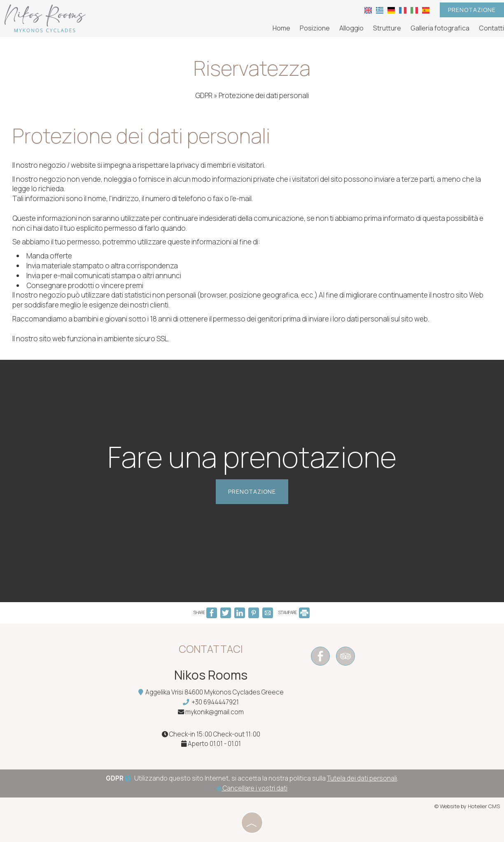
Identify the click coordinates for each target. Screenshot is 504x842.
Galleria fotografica (440, 28)
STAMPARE (294, 612)
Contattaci (211, 649)
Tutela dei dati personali (362, 778)
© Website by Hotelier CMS (467, 806)
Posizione (315, 28)
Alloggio (351, 28)
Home (281, 28)
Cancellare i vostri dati (252, 788)
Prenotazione (472, 10)
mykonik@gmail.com (215, 712)
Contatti (491, 28)
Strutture (387, 28)
